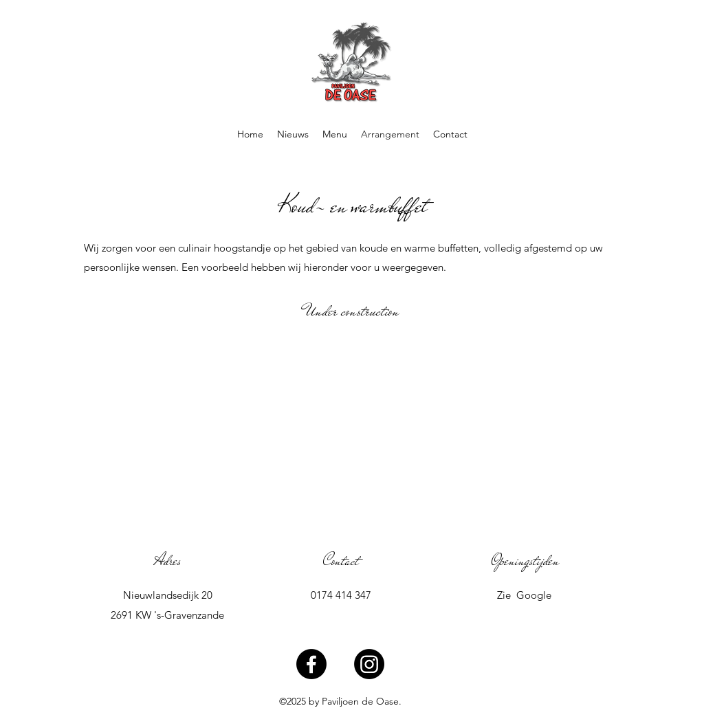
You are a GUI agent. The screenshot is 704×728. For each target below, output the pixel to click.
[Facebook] (311, 664)
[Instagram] (369, 664)
